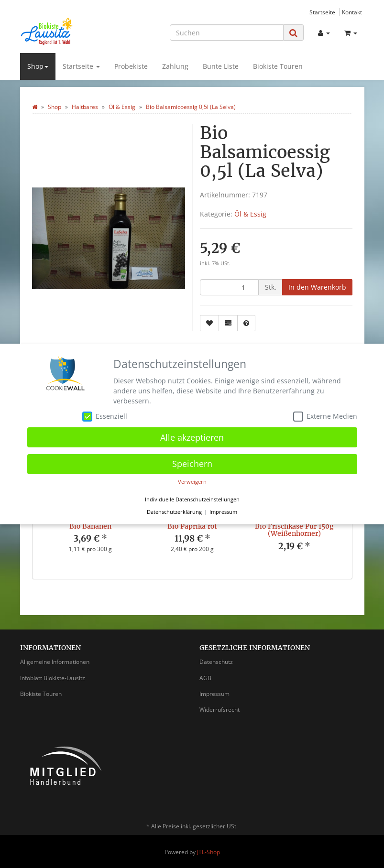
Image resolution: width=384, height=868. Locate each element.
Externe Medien (325, 416)
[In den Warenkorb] (317, 287)
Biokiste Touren (278, 66)
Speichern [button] (192, 464)
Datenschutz (216, 662)
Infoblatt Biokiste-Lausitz (53, 678)
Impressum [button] (223, 512)
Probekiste (131, 66)
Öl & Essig (250, 214)
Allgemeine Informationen (55, 662)
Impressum (214, 694)
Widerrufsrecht (219, 710)
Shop (38, 66)
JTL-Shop (208, 852)
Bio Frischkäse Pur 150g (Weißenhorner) (294, 530)
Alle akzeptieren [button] (192, 437)
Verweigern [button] (192, 482)
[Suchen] (227, 33)
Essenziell (105, 416)
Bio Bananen (90, 526)
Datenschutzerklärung (174, 512)
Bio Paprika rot (192, 526)
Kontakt (352, 12)
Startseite (322, 12)
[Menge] (229, 287)
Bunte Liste (221, 66)
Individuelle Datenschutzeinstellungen (192, 499)
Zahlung (175, 66)
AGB (205, 678)
